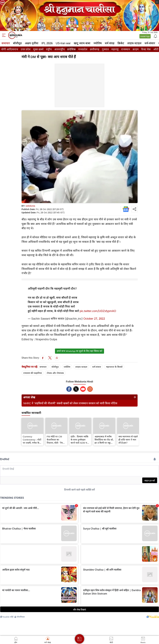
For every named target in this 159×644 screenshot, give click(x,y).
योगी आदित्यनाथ (10, 49)
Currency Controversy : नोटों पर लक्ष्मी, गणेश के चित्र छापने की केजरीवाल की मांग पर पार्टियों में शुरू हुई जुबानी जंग (32, 440)
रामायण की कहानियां (33, 373)
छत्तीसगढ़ (95, 49)
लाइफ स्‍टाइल (134, 43)
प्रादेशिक (72, 49)
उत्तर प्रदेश (26, 49)
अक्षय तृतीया (32, 43)
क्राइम (136, 49)
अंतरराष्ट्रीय (59, 49)
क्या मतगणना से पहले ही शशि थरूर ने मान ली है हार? (128, 440)
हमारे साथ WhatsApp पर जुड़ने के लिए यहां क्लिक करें (79, 351)
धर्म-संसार (150, 43)
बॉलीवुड (17, 43)
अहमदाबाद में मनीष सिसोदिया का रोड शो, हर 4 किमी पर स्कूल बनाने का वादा (104, 440)
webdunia (30, 206)
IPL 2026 (47, 43)
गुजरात (105, 49)
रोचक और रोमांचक (55, 373)
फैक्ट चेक (146, 49)
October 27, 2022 (94, 318)
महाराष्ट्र (115, 49)
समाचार (6, 43)
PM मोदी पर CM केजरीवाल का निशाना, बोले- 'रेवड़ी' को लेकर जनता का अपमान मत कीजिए (56, 440)
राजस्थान (126, 49)
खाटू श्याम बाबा (82, 43)
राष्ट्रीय (49, 49)
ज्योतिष (98, 43)
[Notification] (155, 36)
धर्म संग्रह (110, 43)
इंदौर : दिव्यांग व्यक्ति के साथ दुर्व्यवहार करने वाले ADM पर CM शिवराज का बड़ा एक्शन (80, 440)
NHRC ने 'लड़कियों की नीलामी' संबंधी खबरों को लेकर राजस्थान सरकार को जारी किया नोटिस (70, 403)
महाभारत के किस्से (114, 367)
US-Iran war (63, 43)
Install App (145, 36)
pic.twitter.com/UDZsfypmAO (98, 311)
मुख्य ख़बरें (38, 49)
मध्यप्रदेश (83, 49)
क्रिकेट (121, 43)
